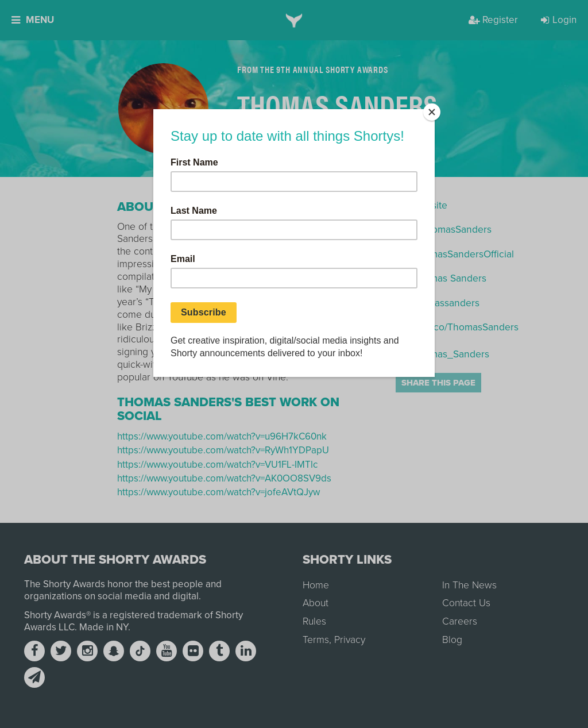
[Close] (432, 112)
